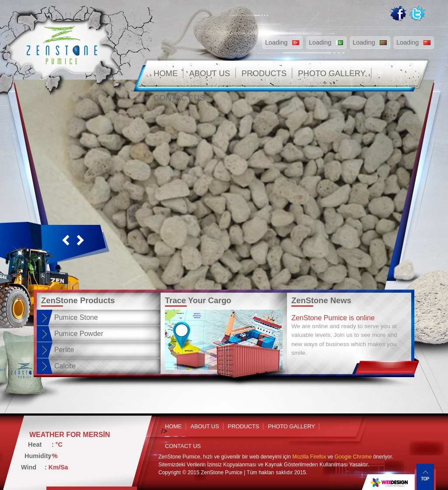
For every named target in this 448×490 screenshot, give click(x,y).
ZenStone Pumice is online (333, 318)
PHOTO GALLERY (332, 73)
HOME (166, 73)
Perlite (64, 350)
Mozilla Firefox (309, 457)
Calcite (65, 366)
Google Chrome (353, 457)
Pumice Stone (76, 317)
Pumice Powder (79, 334)
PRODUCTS (264, 73)
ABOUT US (210, 73)
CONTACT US (179, 98)
